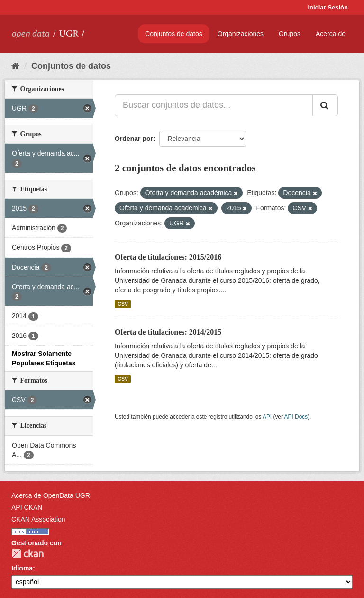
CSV (123, 304)
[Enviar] (325, 105)
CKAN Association (38, 519)
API (267, 417)
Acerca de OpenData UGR (51, 495)
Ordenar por (134, 139)
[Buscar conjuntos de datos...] (214, 105)
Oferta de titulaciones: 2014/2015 (168, 332)
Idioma (22, 568)
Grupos (290, 34)
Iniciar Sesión (328, 7)
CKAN (27, 554)
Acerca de (331, 34)
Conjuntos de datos (174, 34)
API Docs (296, 417)
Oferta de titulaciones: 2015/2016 (168, 257)
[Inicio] (15, 66)
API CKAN (27, 507)
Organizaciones (241, 34)
